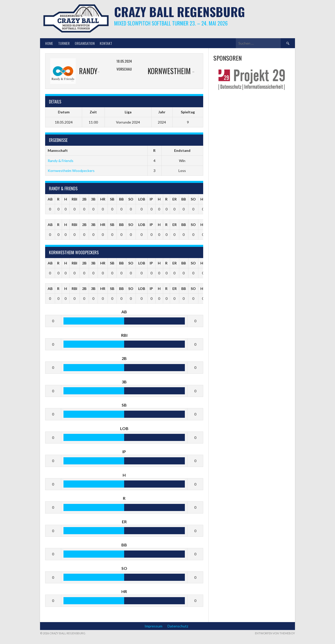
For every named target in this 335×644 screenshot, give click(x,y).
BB (121, 199)
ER (175, 199)
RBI (74, 199)
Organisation (85, 43)
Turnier (64, 43)
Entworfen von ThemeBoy (275, 633)
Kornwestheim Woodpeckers (71, 171)
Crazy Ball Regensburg (180, 12)
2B (84, 199)
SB (112, 199)
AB (50, 199)
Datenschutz (178, 626)
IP (151, 199)
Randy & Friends (61, 161)
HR (103, 199)
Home (49, 43)
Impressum (153, 626)
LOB (142, 199)
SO (131, 199)
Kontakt (106, 43)
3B (93, 199)
